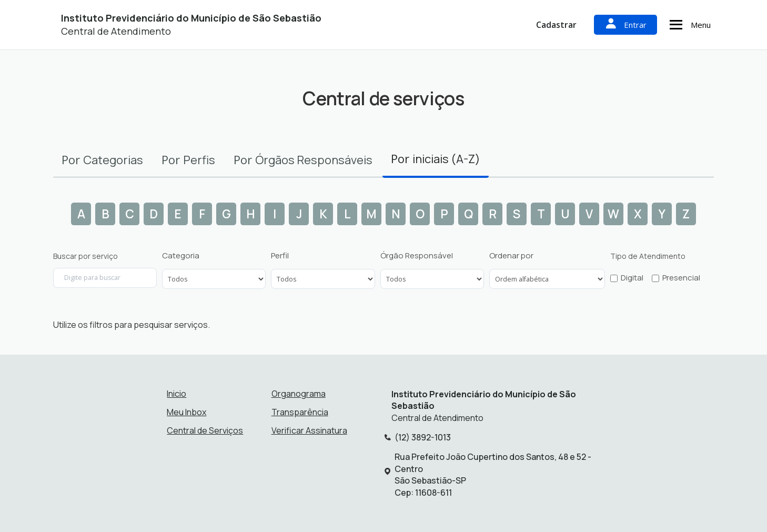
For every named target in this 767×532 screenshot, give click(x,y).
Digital (632, 278)
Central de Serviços (205, 430)
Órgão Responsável (417, 256)
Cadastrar (556, 25)
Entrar (625, 24)
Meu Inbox (186, 412)
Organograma (299, 394)
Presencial (681, 278)
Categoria (181, 256)
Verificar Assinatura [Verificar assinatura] (309, 430)
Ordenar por (511, 256)
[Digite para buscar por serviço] (105, 278)
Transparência (300, 412)
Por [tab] (102, 160)
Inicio (176, 394)
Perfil (280, 256)
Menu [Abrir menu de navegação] (689, 25)
